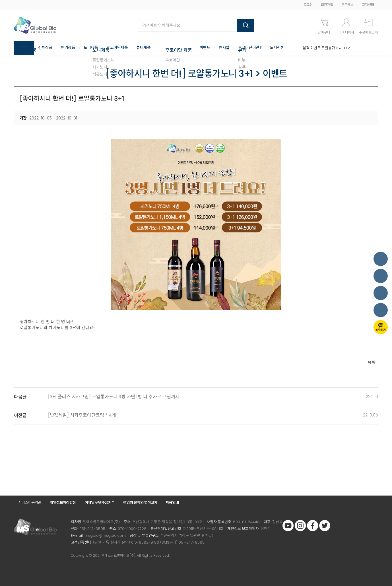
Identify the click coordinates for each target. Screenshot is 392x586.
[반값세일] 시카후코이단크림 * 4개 (82, 415)
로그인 (308, 5)
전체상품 (45, 48)
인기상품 (68, 48)
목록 (370, 363)
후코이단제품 (117, 48)
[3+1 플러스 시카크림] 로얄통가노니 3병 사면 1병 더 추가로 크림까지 (114, 397)
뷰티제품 (143, 48)
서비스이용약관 (30, 503)
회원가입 (327, 5)
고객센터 (368, 5)
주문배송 (347, 5)
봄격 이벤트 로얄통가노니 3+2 (326, 48)
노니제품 (91, 48)
